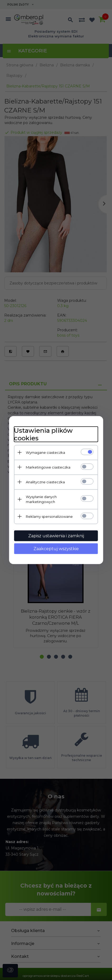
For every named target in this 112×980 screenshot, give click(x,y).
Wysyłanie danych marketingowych (41, 499)
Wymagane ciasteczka (45, 452)
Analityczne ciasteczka (45, 482)
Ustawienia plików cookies (43, 434)
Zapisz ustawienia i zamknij (56, 536)
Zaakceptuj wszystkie (56, 548)
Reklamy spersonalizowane (49, 516)
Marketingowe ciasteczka (48, 467)
